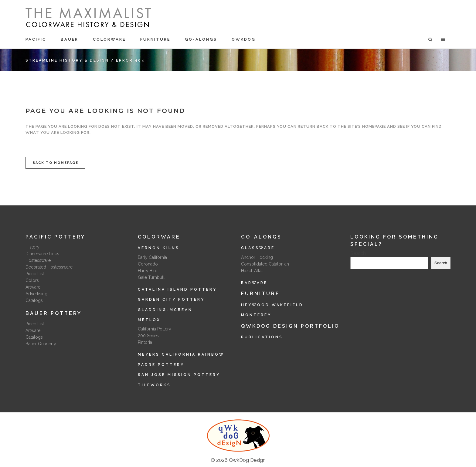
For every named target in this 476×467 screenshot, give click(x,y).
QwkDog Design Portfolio (290, 326)
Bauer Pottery (54, 313)
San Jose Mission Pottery (179, 375)
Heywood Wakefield (272, 305)
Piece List (35, 274)
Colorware (159, 237)
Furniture (260, 294)
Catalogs (34, 300)
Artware (33, 287)
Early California (152, 257)
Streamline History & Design (67, 60)
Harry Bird (148, 271)
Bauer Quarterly (41, 344)
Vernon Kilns (159, 248)
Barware (254, 283)
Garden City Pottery (171, 299)
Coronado (148, 264)
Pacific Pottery (55, 237)
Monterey (256, 315)
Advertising (36, 294)
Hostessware (38, 260)
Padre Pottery (161, 365)
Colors (32, 280)
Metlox (149, 320)
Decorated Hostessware (49, 267)
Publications (262, 337)
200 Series (148, 336)
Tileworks (154, 385)
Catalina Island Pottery (177, 289)
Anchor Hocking (257, 257)
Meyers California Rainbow (181, 354)
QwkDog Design (247, 460)
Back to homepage (55, 163)
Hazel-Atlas (252, 271)
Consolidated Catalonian (265, 264)
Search (358, 253)
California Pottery (155, 329)
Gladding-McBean (165, 310)
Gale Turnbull (151, 277)
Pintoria (145, 342)
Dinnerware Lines (42, 254)
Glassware (258, 248)
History (32, 247)
